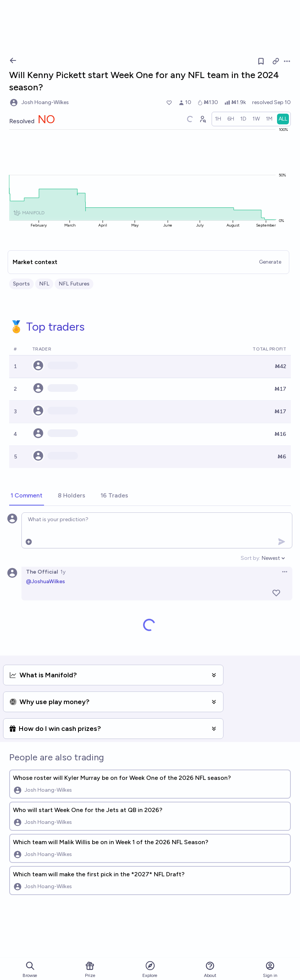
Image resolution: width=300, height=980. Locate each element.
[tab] (27, 496)
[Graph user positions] (202, 119)
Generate (270, 262)
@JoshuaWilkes (46, 581)
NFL (44, 284)
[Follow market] (261, 61)
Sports (21, 284)
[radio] (218, 119)
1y (63, 572)
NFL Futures (74, 284)
